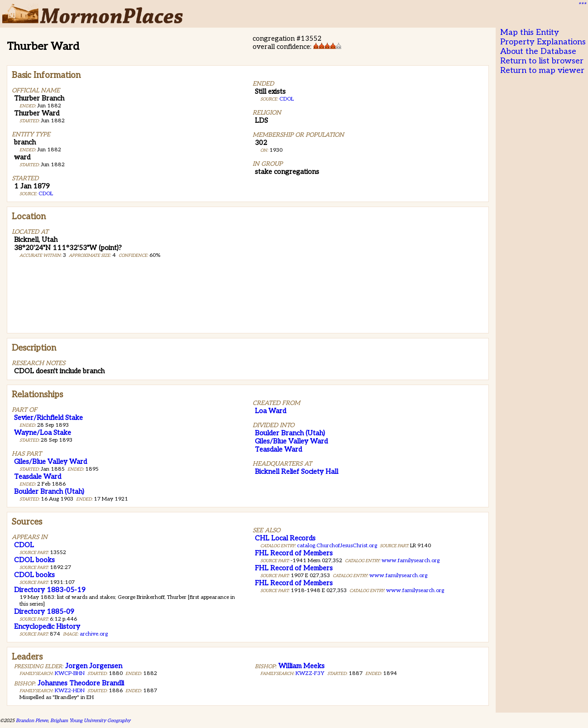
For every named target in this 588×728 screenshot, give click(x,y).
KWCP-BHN (70, 673)
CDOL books (34, 560)
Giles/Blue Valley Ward (50, 462)
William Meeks (301, 666)
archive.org (94, 634)
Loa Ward (270, 411)
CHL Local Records (285, 538)
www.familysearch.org (411, 561)
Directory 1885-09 (44, 612)
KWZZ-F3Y (310, 673)
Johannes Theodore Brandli (81, 683)
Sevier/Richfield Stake (48, 418)
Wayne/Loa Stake (43, 433)
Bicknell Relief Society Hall (296, 472)
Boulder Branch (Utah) (49, 492)
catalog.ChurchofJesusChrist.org (337, 546)
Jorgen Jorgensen (94, 666)
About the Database (538, 51)
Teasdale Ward (38, 477)
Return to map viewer (542, 70)
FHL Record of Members (294, 553)
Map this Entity (530, 32)
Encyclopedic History (47, 627)
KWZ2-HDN (70, 691)
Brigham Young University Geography (90, 721)
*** (582, 5)
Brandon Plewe (32, 721)
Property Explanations (543, 42)
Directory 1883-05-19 (50, 590)
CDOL (46, 194)
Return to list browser (542, 61)
